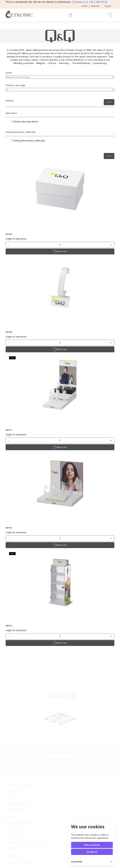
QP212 (9, 528)
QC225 (9, 234)
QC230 (9, 332)
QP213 (9, 626)
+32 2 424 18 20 (98, 2)
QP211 (9, 430)
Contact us (80, 2)
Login (84, 6)
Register (95, 6)
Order (9, 73)
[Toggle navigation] (110, 15)
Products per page (15, 85)
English (108, 6)
